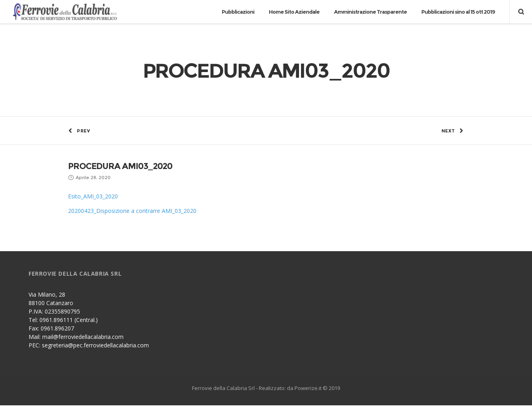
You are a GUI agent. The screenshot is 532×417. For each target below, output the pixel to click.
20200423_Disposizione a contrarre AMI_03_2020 (132, 222)
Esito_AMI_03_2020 (93, 208)
